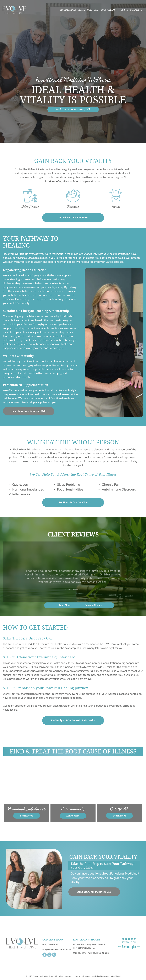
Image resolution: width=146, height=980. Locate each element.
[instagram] (49, 955)
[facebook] (45, 955)
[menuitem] (68, 10)
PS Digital (116, 976)
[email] (54, 955)
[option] (30, 200)
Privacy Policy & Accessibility (87, 976)
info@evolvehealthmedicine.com (57, 949)
